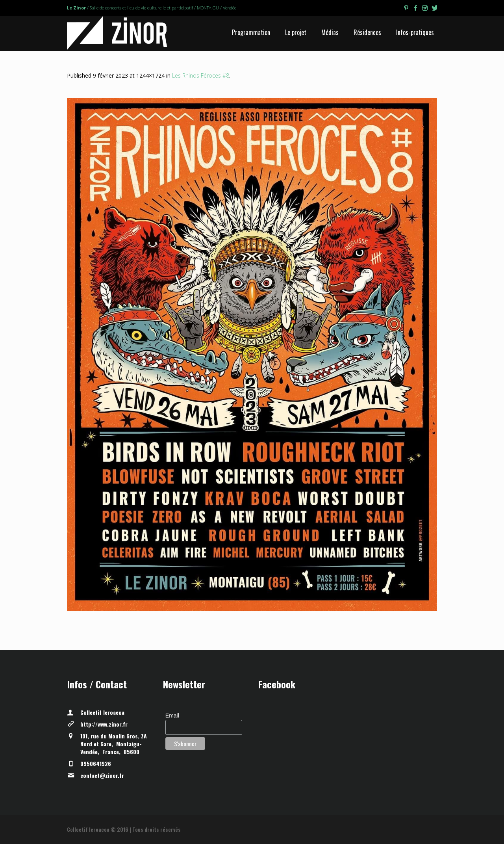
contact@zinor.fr (102, 775)
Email (172, 716)
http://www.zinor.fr (104, 724)
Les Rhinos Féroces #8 (201, 75)
